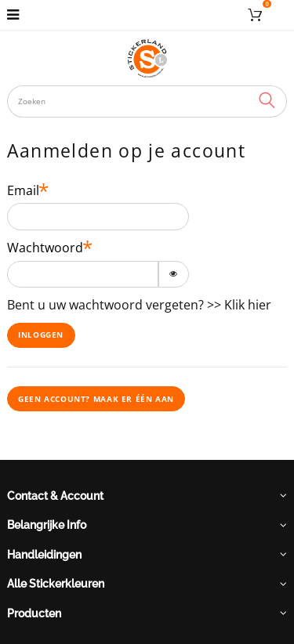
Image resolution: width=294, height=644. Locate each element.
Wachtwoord (45, 248)
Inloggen (41, 335)
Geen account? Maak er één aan (96, 399)
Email (23, 191)
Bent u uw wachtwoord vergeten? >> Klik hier (139, 305)
